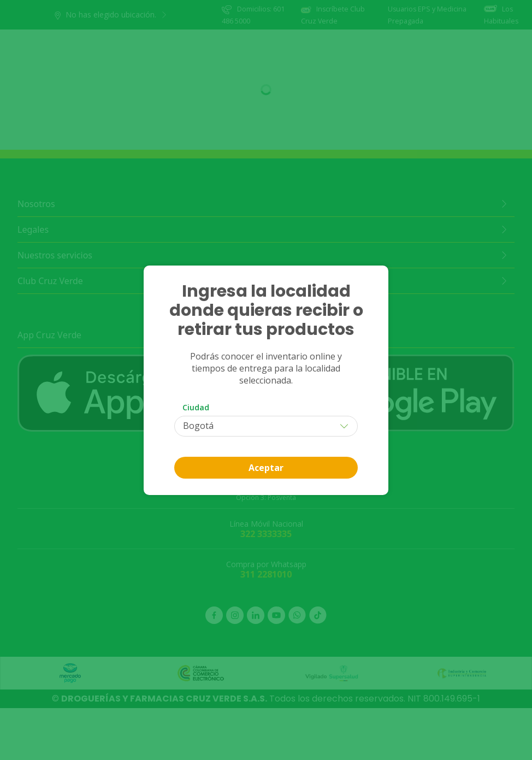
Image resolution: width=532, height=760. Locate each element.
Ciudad (196, 407)
